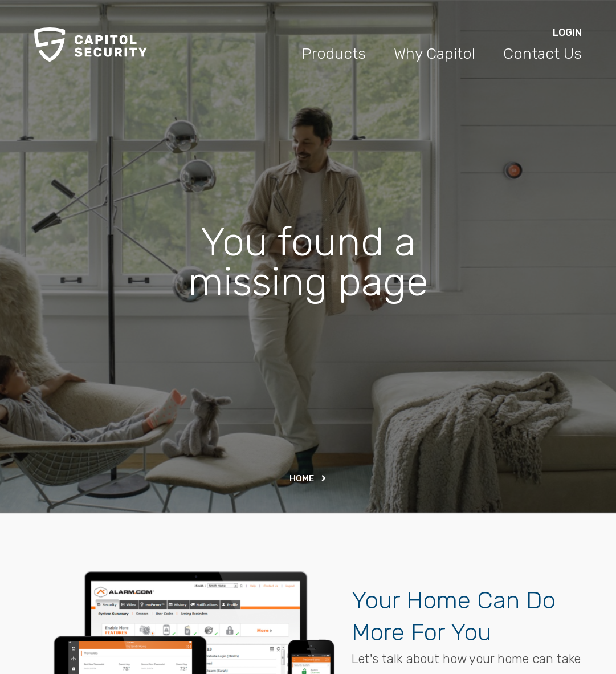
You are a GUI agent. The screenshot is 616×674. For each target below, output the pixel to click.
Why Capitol (435, 54)
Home (308, 478)
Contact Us (542, 54)
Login (567, 33)
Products (334, 54)
